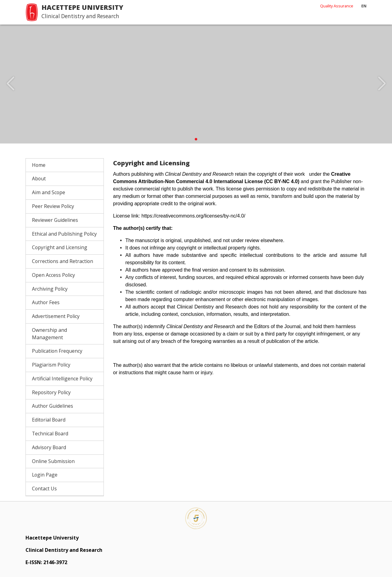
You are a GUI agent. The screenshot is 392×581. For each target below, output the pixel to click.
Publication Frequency (57, 355)
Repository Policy (51, 396)
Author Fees (46, 307)
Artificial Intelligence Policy (62, 383)
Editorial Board (49, 424)
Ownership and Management (49, 338)
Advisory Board (49, 451)
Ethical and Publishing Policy (64, 238)
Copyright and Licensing (60, 252)
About (39, 183)
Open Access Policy (53, 279)
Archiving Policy (50, 293)
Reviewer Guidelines (55, 224)
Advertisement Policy (56, 320)
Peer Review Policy (53, 210)
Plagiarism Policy (51, 369)
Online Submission (53, 465)
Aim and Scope (49, 197)
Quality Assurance (337, 6)
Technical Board (50, 438)
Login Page (45, 479)
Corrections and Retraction (63, 265)
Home (39, 169)
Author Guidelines (53, 410)
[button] (196, 143)
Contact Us (44, 493)
